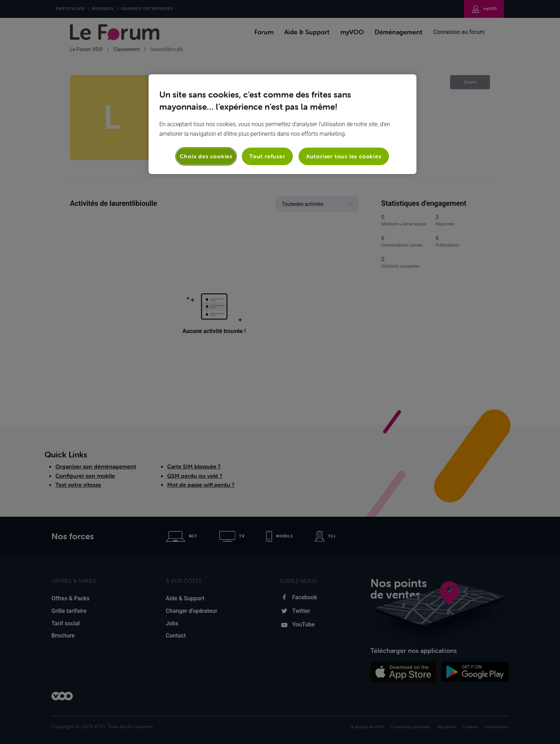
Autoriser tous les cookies (344, 156)
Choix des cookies (206, 156)
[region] (282, 124)
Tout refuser (267, 156)
